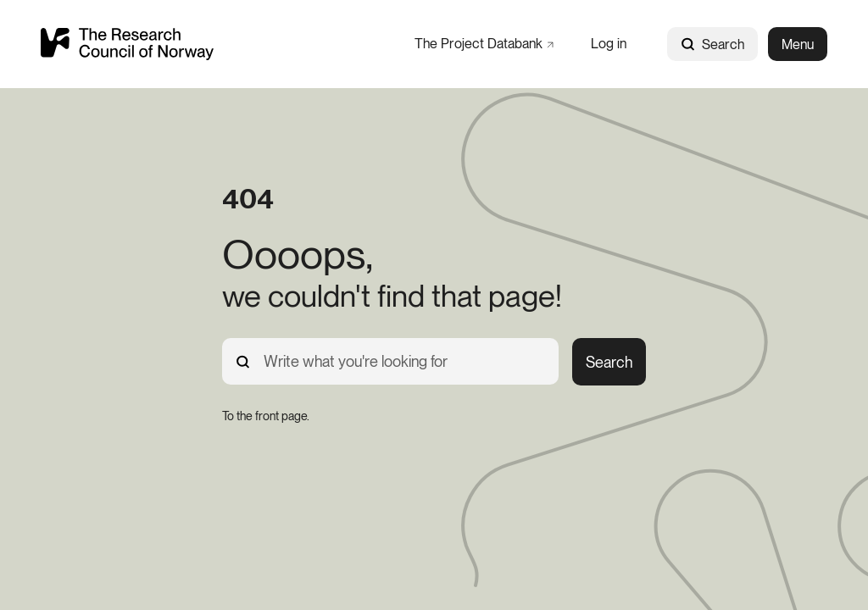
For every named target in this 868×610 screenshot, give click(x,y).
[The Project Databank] (484, 44)
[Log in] (609, 44)
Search (712, 44)
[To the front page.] (266, 416)
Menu (798, 44)
